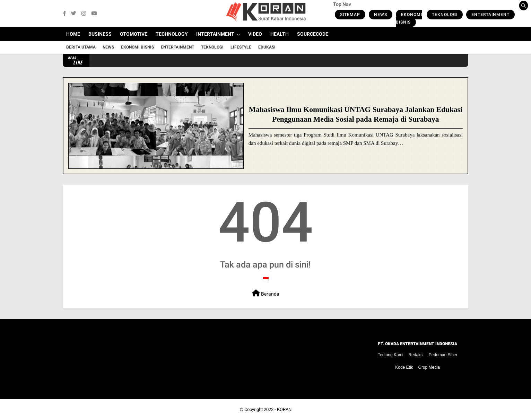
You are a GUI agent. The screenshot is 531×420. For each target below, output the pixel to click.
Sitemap (350, 15)
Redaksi (416, 355)
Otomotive (134, 34)
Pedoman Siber (443, 355)
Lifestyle (241, 47)
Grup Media (429, 367)
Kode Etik (404, 367)
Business (100, 34)
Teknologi (445, 15)
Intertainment (215, 34)
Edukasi (267, 47)
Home (73, 34)
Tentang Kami (390, 355)
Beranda (266, 293)
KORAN (284, 409)
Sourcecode (313, 34)
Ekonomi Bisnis (409, 18)
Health (280, 34)
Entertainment (490, 15)
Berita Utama (81, 47)
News (381, 15)
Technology (172, 34)
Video (255, 34)
